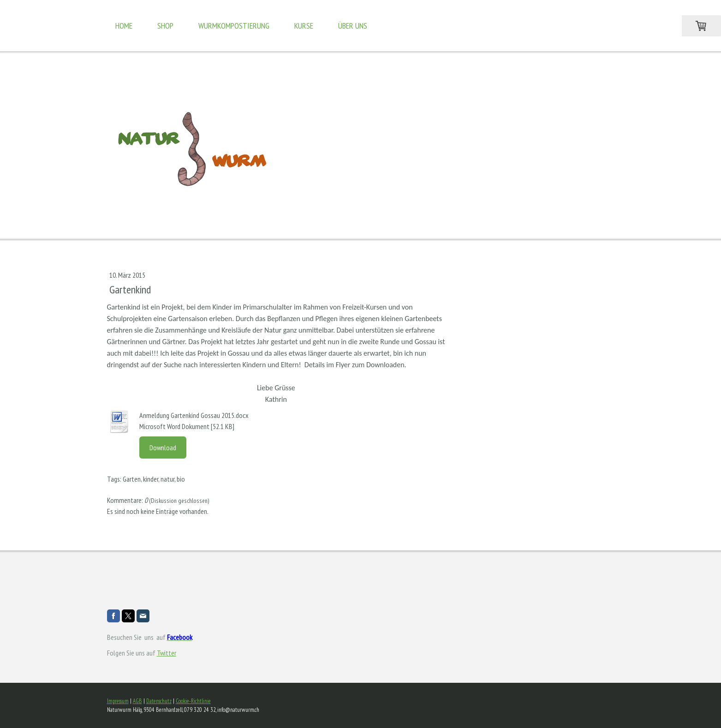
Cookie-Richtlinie (193, 701)
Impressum (118, 701)
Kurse (304, 26)
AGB (137, 701)
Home (124, 26)
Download (163, 448)
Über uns (353, 26)
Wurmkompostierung (234, 26)
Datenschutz (159, 701)
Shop (165, 26)
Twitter (167, 653)
